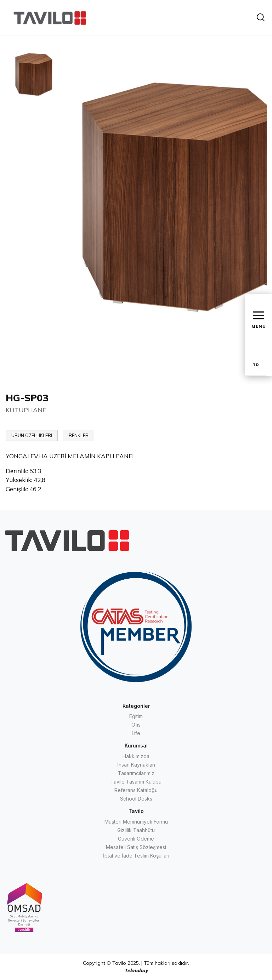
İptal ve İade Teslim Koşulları (136, 856)
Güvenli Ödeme (136, 839)
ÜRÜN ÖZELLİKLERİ (32, 435)
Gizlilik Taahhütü (136, 830)
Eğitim (136, 716)
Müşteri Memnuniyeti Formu (136, 822)
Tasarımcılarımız (136, 773)
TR (256, 365)
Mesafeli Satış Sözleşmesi (136, 847)
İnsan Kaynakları (136, 765)
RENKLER (79, 435)
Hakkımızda (136, 756)
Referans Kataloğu (136, 790)
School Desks (136, 799)
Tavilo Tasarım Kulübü (136, 782)
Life (136, 733)
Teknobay (136, 970)
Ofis (136, 725)
